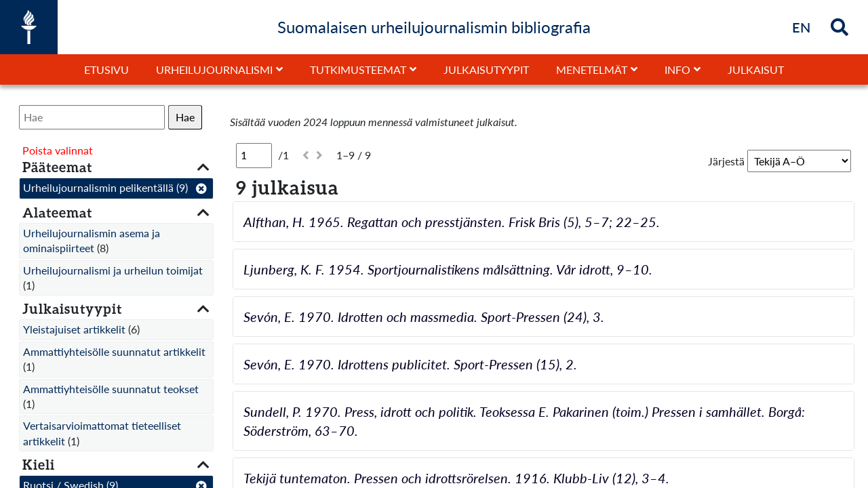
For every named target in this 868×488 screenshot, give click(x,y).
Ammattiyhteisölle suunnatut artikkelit (114, 351)
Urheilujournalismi (214, 69)
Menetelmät (592, 69)
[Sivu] (254, 155)
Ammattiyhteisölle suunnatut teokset (111, 389)
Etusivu (106, 69)
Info (677, 69)
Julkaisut (756, 69)
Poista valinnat (58, 150)
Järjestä (726, 161)
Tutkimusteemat (358, 69)
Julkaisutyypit (486, 69)
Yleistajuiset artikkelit (74, 329)
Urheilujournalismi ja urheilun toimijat (113, 270)
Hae (185, 117)
